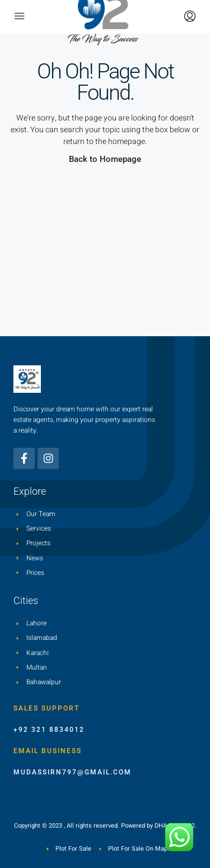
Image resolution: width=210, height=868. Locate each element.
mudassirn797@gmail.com (73, 772)
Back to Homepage (105, 159)
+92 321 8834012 (49, 730)
